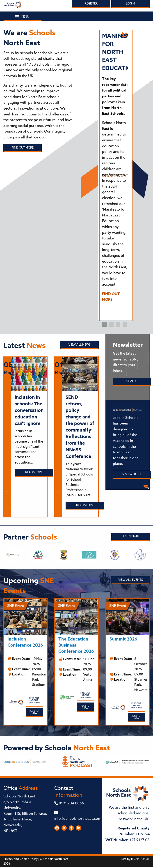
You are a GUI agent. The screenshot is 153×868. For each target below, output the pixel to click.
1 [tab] (105, 324)
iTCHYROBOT (140, 859)
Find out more (23, 148)
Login (130, 4)
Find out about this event (34, 700)
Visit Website (132, 474)
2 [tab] (111, 324)
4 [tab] (125, 324)
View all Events (131, 580)
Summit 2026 (123, 640)
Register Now (34, 712)
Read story (34, 472)
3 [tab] (118, 324)
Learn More (130, 536)
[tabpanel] (115, 170)
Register (91, 4)
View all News (80, 345)
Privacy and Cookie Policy (21, 859)
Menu (23, 17)
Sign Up (132, 381)
